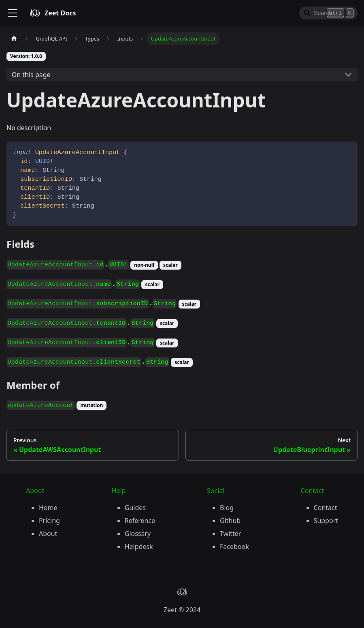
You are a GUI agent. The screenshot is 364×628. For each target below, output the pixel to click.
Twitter (230, 534)
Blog (227, 508)
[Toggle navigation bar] (13, 13)
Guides (135, 508)
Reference (140, 521)
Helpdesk (139, 547)
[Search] (328, 13)
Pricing (49, 521)
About (48, 534)
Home (48, 508)
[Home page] (14, 39)
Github (230, 521)
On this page (31, 75)
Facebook (234, 547)
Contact (326, 508)
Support (326, 521)
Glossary (138, 534)
